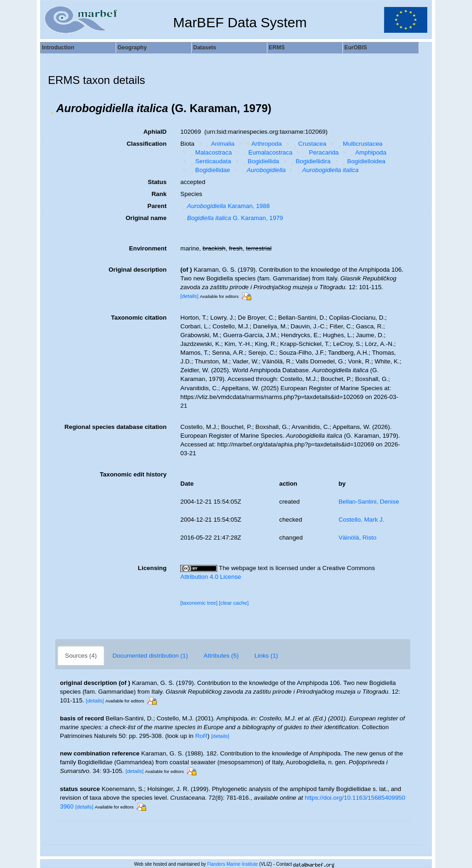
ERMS (277, 48)
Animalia (219, 144)
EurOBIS (356, 48)
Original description (137, 270)
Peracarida (321, 152)
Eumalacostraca (267, 152)
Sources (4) (81, 656)
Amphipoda (367, 152)
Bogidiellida (260, 161)
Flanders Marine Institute (233, 864)
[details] (189, 296)
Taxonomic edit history (133, 474)
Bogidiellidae (209, 170)
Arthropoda (263, 144)
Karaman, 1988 (225, 206)
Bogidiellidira (310, 161)
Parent (157, 206)
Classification (147, 144)
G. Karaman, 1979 (232, 218)
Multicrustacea (359, 144)
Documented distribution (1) (150, 656)
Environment (148, 248)
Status (157, 182)
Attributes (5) (221, 656)
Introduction (58, 48)
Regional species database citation (115, 427)
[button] (52, 108)
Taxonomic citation (139, 318)
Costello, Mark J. (361, 520)
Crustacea (309, 144)
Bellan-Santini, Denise (369, 502)
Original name (146, 218)
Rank (159, 194)
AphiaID (155, 132)
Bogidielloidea (363, 161)
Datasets (205, 48)
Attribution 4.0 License (211, 577)
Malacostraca (210, 152)
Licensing (152, 568)
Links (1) (266, 656)
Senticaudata (210, 161)
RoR (201, 736)
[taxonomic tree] (199, 603)
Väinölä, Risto (357, 538)
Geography (132, 48)
